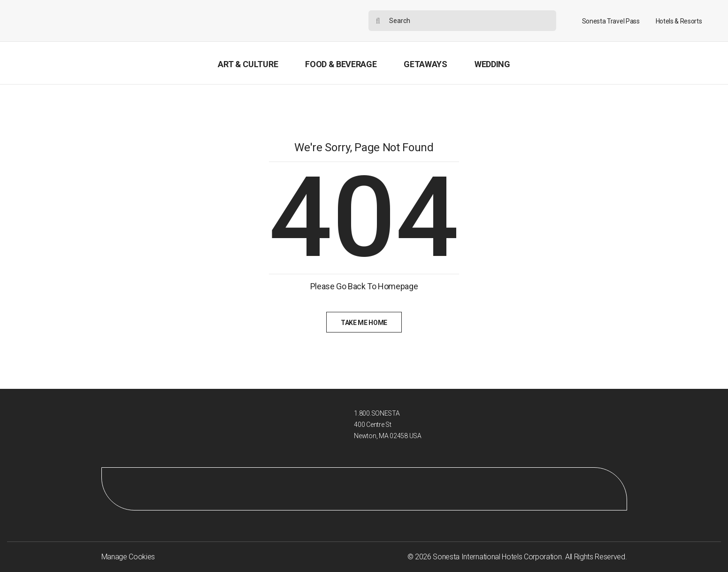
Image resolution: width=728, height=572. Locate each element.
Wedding (492, 64)
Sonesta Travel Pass (611, 21)
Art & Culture (248, 64)
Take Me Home (364, 323)
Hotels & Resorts (679, 21)
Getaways (425, 64)
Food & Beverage (341, 64)
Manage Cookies (128, 557)
